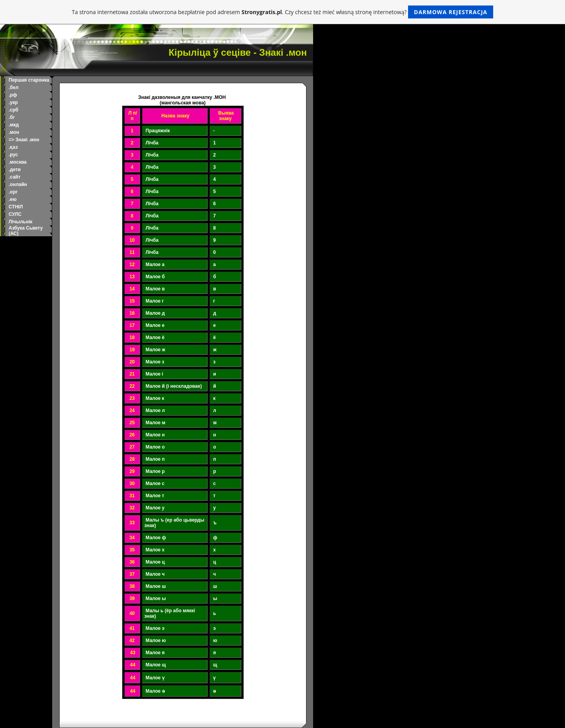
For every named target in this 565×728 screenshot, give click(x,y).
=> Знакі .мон (24, 140)
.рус (13, 155)
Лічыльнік (21, 222)
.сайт (15, 177)
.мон (14, 132)
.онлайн (18, 184)
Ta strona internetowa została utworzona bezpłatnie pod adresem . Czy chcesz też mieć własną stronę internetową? (282, 12)
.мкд (14, 125)
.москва (18, 162)
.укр (13, 102)
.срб (14, 110)
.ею (13, 199)
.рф (13, 95)
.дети (15, 170)
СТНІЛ (16, 207)
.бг (12, 117)
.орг (13, 192)
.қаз (13, 147)
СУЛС (15, 214)
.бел (14, 88)
